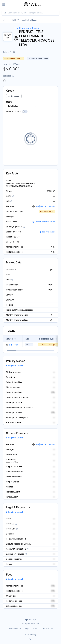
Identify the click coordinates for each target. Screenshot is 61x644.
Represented (47, 211)
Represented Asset (14, 59)
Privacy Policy (30, 634)
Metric (9, 102)
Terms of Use (47, 628)
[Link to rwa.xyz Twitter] (30, 639)
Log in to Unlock (15, 366)
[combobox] (30, 13)
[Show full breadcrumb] (4, 20)
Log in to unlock (47, 232)
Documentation (15, 628)
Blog (27, 628)
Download (14, 96)
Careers (35, 628)
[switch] (25, 112)
